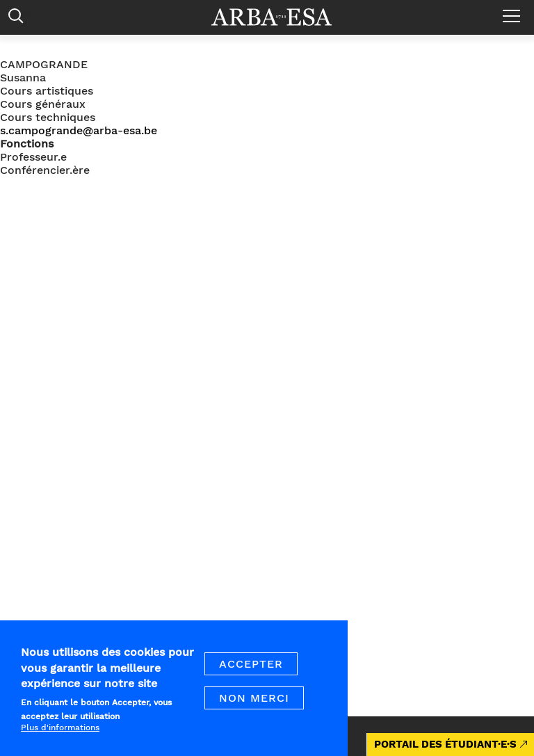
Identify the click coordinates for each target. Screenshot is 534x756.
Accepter (251, 667)
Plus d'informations (60, 730)
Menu (515, 10)
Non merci (254, 701)
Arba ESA (281, 17)
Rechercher (19, 19)
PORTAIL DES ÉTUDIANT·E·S (445, 744)
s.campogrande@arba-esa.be (79, 130)
